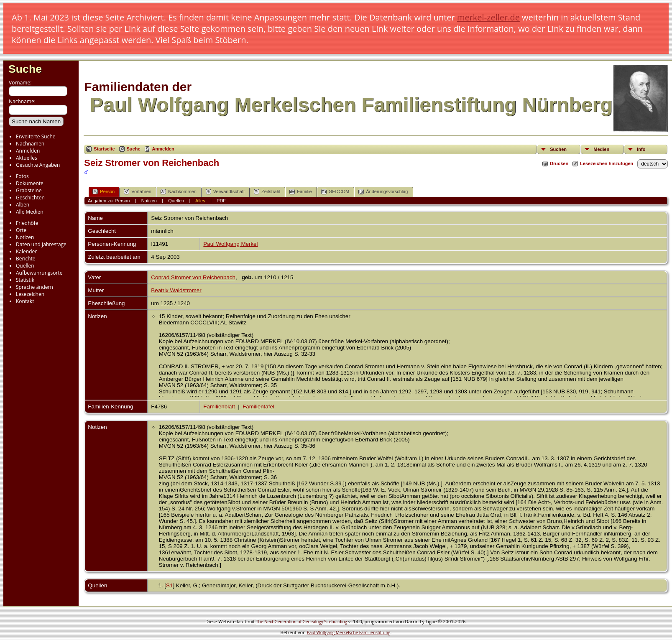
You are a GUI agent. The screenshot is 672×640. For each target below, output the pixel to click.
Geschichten (30, 198)
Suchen (558, 149)
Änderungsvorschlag (383, 192)
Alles (200, 201)
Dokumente (30, 183)
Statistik (25, 280)
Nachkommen (179, 192)
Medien (601, 149)
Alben (23, 205)
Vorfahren (138, 192)
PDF (221, 201)
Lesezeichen (30, 294)
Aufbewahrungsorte (39, 273)
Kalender (26, 251)
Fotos (22, 176)
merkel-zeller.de (488, 17)
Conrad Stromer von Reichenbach (193, 277)
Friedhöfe (27, 223)
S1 (169, 585)
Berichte (26, 259)
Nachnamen (30, 144)
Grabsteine (29, 190)
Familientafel (258, 407)
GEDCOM (335, 192)
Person (103, 192)
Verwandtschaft (225, 192)
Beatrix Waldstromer (176, 290)
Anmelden (28, 151)
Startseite (104, 149)
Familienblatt (219, 407)
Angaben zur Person (109, 201)
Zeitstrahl (267, 192)
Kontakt (25, 301)
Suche (25, 69)
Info (641, 149)
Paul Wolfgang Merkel (230, 244)
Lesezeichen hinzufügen (607, 163)
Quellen (25, 266)
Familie (300, 192)
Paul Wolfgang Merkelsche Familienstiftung (349, 632)
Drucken (559, 163)
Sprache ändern (34, 287)
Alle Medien (30, 212)
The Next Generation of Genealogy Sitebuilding (302, 622)
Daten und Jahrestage (41, 244)
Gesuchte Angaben (38, 165)
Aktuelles (27, 158)
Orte (21, 230)
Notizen (25, 237)
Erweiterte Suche (36, 136)
